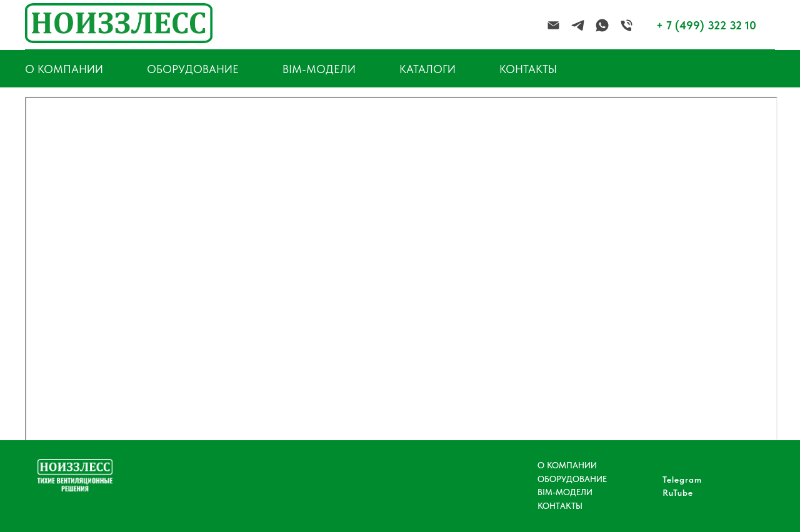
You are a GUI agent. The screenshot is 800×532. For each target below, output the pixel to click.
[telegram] (578, 25)
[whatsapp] (602, 25)
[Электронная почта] (553, 25)
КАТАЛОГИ (427, 69)
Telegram (682, 480)
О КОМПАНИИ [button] (64, 69)
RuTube (678, 493)
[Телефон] (627, 25)
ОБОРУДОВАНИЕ (193, 69)
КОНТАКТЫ (528, 69)
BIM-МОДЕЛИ (319, 69)
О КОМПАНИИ (567, 465)
